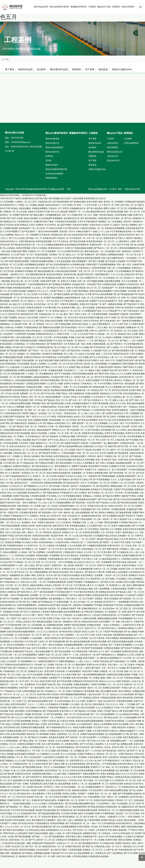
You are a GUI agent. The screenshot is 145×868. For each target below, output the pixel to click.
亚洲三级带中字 (129, 622)
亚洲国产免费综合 (72, 519)
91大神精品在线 (107, 853)
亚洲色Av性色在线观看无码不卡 (19, 675)
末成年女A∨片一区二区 (67, 853)
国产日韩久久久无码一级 (98, 750)
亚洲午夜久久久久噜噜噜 (111, 539)
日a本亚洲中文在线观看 (54, 767)
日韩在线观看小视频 (123, 225)
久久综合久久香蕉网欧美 (84, 473)
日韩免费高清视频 (124, 711)
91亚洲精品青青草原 (28, 522)
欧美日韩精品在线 (62, 466)
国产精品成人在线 (123, 602)
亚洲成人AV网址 (39, 549)
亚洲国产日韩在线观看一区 (26, 370)
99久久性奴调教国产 (60, 605)
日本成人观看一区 (65, 417)
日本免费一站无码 (129, 436)
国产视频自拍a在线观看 (50, 337)
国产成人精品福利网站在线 (70, 456)
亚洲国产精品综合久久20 (117, 423)
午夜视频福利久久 (91, 592)
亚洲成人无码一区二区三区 (33, 407)
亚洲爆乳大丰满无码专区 (128, 294)
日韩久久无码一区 (82, 324)
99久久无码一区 (103, 450)
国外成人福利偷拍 (32, 466)
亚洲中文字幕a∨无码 (56, 628)
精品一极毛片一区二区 (32, 542)
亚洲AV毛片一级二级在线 (63, 575)
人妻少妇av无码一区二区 (98, 704)
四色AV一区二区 (32, 417)
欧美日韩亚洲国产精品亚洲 (23, 744)
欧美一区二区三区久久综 (88, 463)
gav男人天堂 (80, 426)
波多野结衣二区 (97, 588)
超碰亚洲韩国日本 (72, 308)
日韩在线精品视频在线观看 (27, 390)
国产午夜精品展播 (63, 334)
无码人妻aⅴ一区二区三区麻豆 (121, 675)
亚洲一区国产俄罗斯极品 (77, 301)
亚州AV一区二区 (85, 810)
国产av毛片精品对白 (70, 565)
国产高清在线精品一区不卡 (73, 337)
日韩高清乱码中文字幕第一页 (110, 228)
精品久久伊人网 (121, 549)
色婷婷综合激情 (116, 794)
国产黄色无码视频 (93, 245)
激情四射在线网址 (80, 800)
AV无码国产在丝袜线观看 (92, 658)
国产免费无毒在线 (51, 503)
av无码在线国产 (43, 860)
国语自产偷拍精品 (134, 248)
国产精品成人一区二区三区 (107, 351)
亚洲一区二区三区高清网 (92, 308)
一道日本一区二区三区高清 (116, 585)
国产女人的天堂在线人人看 (102, 367)
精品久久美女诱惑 (87, 364)
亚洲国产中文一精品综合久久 (98, 479)
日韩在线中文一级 (87, 665)
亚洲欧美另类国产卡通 (71, 618)
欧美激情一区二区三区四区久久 (121, 288)
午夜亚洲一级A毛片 (70, 496)
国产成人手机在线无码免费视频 (127, 509)
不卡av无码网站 (105, 393)
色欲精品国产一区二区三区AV (32, 238)
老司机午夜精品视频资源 (130, 298)
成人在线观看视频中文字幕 (117, 744)
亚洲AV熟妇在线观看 (105, 317)
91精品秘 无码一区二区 (101, 400)
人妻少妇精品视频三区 (44, 661)
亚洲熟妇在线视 (94, 635)
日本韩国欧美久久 (23, 760)
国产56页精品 (84, 420)
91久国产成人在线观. (104, 281)
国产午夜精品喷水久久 (10, 592)
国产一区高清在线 (13, 777)
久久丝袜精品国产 (85, 734)
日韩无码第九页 (76, 770)
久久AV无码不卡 (98, 407)
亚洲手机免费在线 (120, 420)
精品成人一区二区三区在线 (46, 489)
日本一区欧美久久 (74, 628)
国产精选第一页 (70, 351)
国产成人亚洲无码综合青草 (86, 632)
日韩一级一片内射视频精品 (119, 278)
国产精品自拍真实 (48, 810)
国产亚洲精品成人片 (47, 612)
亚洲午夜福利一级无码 (69, 436)
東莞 (120, 199)
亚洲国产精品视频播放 (54, 308)
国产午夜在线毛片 (131, 321)
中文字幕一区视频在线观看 (51, 380)
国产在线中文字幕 (130, 397)
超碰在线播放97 (44, 440)
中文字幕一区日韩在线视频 (56, 347)
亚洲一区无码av (36, 410)
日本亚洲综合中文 (137, 582)
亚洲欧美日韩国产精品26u (110, 377)
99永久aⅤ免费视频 (16, 417)
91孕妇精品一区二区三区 (99, 493)
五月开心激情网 (107, 463)
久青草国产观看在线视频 (52, 622)
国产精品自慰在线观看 (38, 711)
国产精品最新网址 (57, 846)
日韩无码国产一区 (84, 446)
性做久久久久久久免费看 (121, 384)
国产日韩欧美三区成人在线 (29, 288)
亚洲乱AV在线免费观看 (40, 460)
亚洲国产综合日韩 (110, 380)
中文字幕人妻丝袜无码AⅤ (16, 493)
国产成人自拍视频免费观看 (65, 837)
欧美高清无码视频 (99, 651)
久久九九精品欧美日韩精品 (127, 724)
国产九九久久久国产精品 (22, 727)
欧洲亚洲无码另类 (130, 661)
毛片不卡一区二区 (11, 704)
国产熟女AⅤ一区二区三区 (105, 258)
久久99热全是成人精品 (35, 840)
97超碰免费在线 (42, 833)
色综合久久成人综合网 (28, 327)
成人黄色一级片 (67, 324)
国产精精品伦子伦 (8, 231)
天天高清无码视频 (64, 470)
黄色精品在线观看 (57, 747)
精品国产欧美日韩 (85, 284)
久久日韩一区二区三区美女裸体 (98, 562)
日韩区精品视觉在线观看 (66, 281)
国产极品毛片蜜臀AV (112, 506)
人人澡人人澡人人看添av (18, 757)
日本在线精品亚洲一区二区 (55, 341)
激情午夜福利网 (120, 840)
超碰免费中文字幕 (21, 790)
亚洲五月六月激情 (69, 291)
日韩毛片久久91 (67, 278)
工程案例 (18, 40)
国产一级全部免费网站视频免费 (91, 684)
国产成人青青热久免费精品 (103, 522)
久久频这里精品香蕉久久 (109, 569)
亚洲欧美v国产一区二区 (100, 255)
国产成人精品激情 (94, 218)
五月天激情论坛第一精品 (74, 354)
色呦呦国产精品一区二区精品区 (97, 843)
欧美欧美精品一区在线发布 (15, 321)
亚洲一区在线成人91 (71, 526)
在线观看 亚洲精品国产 (126, 486)
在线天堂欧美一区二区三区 (30, 645)
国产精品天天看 (107, 592)
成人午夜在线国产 (120, 479)
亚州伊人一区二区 (79, 794)
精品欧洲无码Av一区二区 (53, 856)
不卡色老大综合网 (54, 238)
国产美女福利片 (28, 241)
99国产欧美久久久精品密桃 (15, 843)
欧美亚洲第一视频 (23, 853)
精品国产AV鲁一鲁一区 (25, 334)
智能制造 (89, 70)
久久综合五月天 (16, 496)
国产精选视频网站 (25, 387)
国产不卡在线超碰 (63, 384)
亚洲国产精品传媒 (21, 506)
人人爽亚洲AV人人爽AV (126, 251)
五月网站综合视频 (67, 446)
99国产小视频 (15, 519)
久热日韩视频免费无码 (38, 294)
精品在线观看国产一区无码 (58, 407)
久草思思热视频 (75, 860)
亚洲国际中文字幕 (117, 476)
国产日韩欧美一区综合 (101, 757)
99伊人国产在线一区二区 (126, 215)
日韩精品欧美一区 (87, 496)
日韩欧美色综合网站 (41, 546)
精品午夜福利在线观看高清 (59, 483)
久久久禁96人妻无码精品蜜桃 (129, 440)
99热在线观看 (15, 625)
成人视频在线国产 (111, 453)
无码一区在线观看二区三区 (123, 813)
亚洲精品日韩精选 (126, 638)
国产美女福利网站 (55, 724)
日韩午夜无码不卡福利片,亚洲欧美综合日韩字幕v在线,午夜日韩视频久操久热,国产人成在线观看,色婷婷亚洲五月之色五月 (53, 208)
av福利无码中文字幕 (132, 635)
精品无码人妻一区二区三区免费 (25, 291)
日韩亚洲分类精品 (65, 426)
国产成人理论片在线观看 (84, 717)
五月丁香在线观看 (34, 456)
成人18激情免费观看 (39, 582)
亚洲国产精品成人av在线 (112, 830)
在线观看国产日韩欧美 (118, 324)
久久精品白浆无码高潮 (31, 377)
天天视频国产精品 (101, 546)
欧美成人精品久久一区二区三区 (67, 321)
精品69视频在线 (37, 790)
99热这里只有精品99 (68, 420)
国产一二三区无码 (93, 760)
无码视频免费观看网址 (74, 655)
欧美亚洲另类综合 (124, 833)
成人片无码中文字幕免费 (65, 509)
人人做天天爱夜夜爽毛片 (100, 334)
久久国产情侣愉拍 (92, 440)
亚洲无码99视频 (23, 258)
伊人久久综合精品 (69, 764)
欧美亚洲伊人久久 (63, 433)
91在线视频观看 (125, 628)
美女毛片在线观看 (110, 245)
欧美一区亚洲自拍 (111, 767)
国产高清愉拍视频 (25, 489)
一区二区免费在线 (27, 694)
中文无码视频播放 (123, 281)
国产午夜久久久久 (30, 539)
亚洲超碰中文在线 (11, 622)
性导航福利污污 (67, 503)
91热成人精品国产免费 (78, 341)
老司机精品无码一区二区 (41, 757)
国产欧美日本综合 (26, 833)
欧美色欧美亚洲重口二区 (94, 542)
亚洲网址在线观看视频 (28, 380)
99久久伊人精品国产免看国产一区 (66, 222)
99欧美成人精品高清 (52, 542)
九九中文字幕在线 (97, 648)
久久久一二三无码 (36, 714)
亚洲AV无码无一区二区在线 (119, 555)
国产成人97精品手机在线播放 (67, 585)
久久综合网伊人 (103, 813)
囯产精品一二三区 (128, 351)
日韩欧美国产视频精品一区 (60, 717)
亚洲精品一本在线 (38, 526)
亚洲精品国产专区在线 (113, 615)
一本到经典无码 (36, 493)
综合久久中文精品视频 (17, 503)
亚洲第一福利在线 (53, 638)
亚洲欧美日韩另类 (23, 784)
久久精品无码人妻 (30, 278)
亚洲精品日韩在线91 (111, 698)
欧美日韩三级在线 (82, 374)
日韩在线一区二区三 (124, 810)
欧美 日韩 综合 (29, 440)
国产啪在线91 (19, 393)
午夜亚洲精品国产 (102, 284)
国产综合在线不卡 (38, 678)
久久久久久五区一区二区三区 (18, 837)
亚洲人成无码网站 (17, 721)
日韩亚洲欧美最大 (56, 813)
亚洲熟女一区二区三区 (92, 860)
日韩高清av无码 (45, 212)
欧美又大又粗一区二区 (92, 642)
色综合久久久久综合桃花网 (122, 704)
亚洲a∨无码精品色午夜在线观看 (80, 701)
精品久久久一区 (22, 245)
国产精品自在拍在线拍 (59, 582)
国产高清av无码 (7, 724)
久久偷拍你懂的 (79, 675)
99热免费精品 (94, 807)
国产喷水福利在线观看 (127, 513)
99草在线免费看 (111, 532)
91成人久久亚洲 (18, 780)
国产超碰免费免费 (123, 522)
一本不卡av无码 (52, 311)
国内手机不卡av (82, 588)
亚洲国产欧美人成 (52, 684)
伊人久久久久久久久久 (93, 727)
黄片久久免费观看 (72, 569)
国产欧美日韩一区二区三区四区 (24, 304)
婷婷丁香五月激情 (122, 552)
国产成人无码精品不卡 (134, 228)
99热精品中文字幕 (13, 701)
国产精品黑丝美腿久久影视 (59, 413)
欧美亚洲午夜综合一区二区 (83, 450)
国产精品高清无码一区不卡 (75, 493)
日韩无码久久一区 (113, 797)
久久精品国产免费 (133, 731)
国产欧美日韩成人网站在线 (124, 572)
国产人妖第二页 (41, 651)
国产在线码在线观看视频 (79, 777)
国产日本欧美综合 (98, 357)
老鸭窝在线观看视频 (53, 493)
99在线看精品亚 (125, 860)
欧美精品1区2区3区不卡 (105, 612)
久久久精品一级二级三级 (80, 714)
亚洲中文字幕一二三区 (67, 344)
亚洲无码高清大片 (56, 258)
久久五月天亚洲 (18, 317)
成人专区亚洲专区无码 (10, 737)
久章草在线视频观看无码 (129, 258)
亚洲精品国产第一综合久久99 (96, 846)
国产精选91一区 (106, 552)
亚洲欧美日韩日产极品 (44, 231)
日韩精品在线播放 (112, 658)
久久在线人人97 (39, 298)
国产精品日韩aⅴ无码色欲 (79, 360)
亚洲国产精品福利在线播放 (92, 744)
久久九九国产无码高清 (25, 770)
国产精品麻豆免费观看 (17, 360)
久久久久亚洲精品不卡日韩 (108, 717)
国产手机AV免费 (64, 691)
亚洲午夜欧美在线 (27, 251)
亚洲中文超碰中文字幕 (48, 588)
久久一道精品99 (90, 486)
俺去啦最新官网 (79, 817)
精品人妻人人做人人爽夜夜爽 (70, 830)
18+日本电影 (54, 496)
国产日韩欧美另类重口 (45, 473)
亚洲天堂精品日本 (53, 648)
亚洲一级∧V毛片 (124, 274)
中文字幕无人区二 (34, 655)
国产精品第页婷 (109, 760)
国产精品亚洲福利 (64, 473)
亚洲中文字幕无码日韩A (25, 668)
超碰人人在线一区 (57, 843)
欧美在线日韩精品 (55, 284)
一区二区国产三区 (13, 628)
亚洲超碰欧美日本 (77, 218)
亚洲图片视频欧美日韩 (132, 565)
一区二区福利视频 (136, 750)
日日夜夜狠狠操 (18, 509)
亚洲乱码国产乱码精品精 (14, 426)
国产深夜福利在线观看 (42, 632)
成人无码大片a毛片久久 (84, 572)
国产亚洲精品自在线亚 (52, 288)
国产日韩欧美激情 (51, 721)
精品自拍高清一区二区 (19, 460)
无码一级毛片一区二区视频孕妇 (115, 807)
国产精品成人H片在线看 (85, 721)
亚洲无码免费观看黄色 (27, 615)
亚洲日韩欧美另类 (13, 423)
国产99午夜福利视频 (81, 499)
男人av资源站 (9, 258)
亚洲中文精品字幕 (44, 536)
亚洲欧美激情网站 (81, 694)
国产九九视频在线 (121, 562)
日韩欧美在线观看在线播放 (42, 271)
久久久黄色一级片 (116, 433)
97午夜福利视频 (110, 774)
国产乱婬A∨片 (125, 380)
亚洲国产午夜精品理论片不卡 (16, 526)
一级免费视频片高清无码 (128, 612)
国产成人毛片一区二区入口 (73, 390)
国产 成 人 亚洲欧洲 (31, 810)
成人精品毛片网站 (59, 860)
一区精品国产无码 (93, 294)
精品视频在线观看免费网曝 (63, 400)
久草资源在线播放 (80, 866)
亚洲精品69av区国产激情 (49, 615)
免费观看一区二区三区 (30, 403)
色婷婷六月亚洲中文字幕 (39, 222)
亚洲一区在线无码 (103, 470)
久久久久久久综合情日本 (47, 642)
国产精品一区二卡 (34, 248)
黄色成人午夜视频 (34, 509)
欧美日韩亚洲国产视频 (49, 370)
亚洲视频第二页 (78, 483)
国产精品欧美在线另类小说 (23, 255)
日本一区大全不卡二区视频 (114, 678)
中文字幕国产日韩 (134, 271)
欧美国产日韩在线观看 (15, 830)
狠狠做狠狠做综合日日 (130, 648)
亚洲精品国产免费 (134, 519)
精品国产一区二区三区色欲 (128, 823)
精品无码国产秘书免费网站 (36, 608)
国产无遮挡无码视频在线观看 (121, 651)
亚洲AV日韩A (111, 850)
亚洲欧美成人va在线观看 (117, 582)
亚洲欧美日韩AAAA (32, 367)
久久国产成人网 (110, 860)
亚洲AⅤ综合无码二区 (15, 856)
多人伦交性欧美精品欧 (76, 774)
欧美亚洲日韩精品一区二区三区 (100, 251)
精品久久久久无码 (118, 413)
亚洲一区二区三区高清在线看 (77, 724)
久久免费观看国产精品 (91, 321)
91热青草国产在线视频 (25, 344)
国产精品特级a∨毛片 (48, 522)
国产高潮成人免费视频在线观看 (110, 264)
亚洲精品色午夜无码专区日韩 (85, 691)
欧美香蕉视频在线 (21, 400)
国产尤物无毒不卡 (131, 314)
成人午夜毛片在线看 (66, 731)
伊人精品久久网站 (30, 552)
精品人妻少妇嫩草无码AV (113, 268)
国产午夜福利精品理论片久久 (19, 486)
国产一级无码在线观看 (44, 602)
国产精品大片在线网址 (38, 747)
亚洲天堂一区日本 (45, 585)
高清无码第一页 (39, 724)
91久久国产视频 (128, 717)
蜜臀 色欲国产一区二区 (82, 433)
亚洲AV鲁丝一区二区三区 (68, 744)
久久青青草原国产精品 (101, 420)
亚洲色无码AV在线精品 (104, 810)
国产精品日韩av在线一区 (32, 308)
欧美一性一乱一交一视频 (106, 804)
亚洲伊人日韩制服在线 (50, 741)
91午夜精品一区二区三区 (24, 572)
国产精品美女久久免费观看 (35, 569)
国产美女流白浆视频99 (88, 430)
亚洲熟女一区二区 (131, 390)
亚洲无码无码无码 (121, 364)
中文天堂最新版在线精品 (45, 529)
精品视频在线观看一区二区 (128, 473)
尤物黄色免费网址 (40, 218)
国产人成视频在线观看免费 (94, 555)
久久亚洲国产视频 (60, 598)
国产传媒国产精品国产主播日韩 (75, 453)
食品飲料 (48, 70)
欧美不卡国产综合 (30, 519)
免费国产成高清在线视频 (75, 635)
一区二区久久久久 (13, 532)
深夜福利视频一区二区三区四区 (63, 430)
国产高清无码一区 (112, 308)
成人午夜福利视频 (92, 830)
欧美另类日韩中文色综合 (48, 704)
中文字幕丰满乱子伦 (52, 317)
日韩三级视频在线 (76, 403)
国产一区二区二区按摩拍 (76, 767)
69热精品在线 (57, 245)
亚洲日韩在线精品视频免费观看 (21, 642)
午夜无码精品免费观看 (10, 536)
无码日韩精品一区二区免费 (29, 516)
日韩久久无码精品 (39, 258)
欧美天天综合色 (7, 235)
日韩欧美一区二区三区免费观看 (42, 261)
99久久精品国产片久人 (124, 529)
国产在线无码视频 (74, 668)
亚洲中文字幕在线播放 (114, 443)
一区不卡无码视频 (65, 572)
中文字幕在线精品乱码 (15, 341)
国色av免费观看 (10, 562)
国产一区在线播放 (113, 661)
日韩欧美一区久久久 (45, 334)
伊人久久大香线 (78, 711)
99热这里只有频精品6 (94, 622)
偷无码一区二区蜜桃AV (114, 212)
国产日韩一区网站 (21, 794)
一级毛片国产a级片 (92, 678)
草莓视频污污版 (79, 532)
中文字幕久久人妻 (89, 569)
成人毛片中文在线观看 (33, 684)
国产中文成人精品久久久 (59, 450)
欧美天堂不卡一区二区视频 (93, 850)
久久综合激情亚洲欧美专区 (94, 222)
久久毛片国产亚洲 (86, 344)
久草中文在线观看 (54, 804)
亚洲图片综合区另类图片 (88, 370)
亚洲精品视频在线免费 (13, 367)
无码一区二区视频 (70, 225)
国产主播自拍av (44, 598)
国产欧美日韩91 (77, 479)
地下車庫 (105, 70)
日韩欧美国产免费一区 (50, 291)
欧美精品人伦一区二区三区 (34, 483)
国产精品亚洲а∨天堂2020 (84, 513)
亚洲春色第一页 (82, 400)
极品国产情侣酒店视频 (46, 820)
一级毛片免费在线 (29, 513)
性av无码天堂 (109, 711)
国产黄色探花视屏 (61, 212)
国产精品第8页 (103, 496)
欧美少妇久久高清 (29, 592)
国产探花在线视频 (115, 222)
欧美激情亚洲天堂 (45, 357)
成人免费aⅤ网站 (28, 585)
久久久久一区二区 (8, 804)
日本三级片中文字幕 (120, 255)
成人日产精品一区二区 (64, 357)
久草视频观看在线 (53, 225)
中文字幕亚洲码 (67, 311)
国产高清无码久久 (25, 602)
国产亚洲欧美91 (88, 264)
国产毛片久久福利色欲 (30, 622)
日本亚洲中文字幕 (104, 840)
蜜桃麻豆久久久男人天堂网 (129, 665)
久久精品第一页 (101, 595)
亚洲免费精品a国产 (119, 750)
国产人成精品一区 (115, 357)
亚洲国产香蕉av (106, 787)
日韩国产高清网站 (98, 694)
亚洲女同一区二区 (132, 694)
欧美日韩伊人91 (67, 721)
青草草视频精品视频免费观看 (73, 704)
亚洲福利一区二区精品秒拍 (29, 364)
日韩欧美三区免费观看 (57, 555)
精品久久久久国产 (78, 750)
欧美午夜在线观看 (101, 413)
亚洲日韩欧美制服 (51, 787)
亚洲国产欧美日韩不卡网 (127, 370)
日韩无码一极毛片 (95, 466)
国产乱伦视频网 (110, 526)
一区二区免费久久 (57, 727)
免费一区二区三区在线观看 (76, 397)
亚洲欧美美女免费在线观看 (118, 684)
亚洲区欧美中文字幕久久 (114, 248)
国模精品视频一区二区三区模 (123, 496)
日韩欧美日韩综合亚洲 (27, 618)
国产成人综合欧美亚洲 (74, 245)
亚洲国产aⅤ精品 (135, 598)
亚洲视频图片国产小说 (91, 519)
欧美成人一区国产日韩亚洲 (44, 731)
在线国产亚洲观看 (74, 592)
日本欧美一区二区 (15, 470)
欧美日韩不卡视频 (90, 681)
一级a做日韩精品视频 (21, 813)
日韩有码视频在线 (56, 569)
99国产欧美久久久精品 (133, 377)
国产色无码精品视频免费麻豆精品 (80, 813)
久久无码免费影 (7, 212)
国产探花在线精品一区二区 (71, 827)
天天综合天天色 (75, 790)
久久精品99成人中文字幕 (22, 651)
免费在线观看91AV (91, 784)
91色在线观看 (23, 374)
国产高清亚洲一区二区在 (73, 288)
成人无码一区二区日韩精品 (87, 539)
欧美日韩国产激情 (95, 212)
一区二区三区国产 (87, 436)
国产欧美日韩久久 (109, 638)
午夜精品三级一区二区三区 (116, 466)
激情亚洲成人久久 (130, 542)
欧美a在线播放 (116, 846)
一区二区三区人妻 (133, 264)
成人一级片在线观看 (86, 317)
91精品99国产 (96, 453)
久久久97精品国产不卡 (112, 321)
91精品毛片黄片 (115, 417)
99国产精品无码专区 (73, 331)
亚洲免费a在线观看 (29, 351)
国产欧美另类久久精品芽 (70, 642)
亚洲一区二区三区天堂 (46, 572)
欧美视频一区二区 (89, 377)
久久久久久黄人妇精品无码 (123, 284)
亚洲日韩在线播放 (27, 860)
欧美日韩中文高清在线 (55, 681)
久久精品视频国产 (73, 681)
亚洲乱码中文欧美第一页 (90, 314)
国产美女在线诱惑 (63, 661)
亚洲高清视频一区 (65, 612)
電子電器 (10, 70)
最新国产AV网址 (129, 506)
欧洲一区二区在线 (13, 278)
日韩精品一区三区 (8, 754)
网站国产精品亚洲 (105, 549)
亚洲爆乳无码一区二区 (67, 810)
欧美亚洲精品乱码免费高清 (76, 255)
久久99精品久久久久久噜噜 (110, 747)
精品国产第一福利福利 (71, 615)
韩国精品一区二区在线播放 (110, 231)
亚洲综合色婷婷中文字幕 (11, 612)
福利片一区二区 (117, 460)
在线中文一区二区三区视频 (105, 579)
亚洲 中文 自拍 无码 (107, 430)
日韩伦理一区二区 (19, 311)
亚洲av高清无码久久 (9, 251)
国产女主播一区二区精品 (94, 827)
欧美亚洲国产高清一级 (133, 721)
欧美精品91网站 (69, 317)
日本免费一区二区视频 (44, 675)
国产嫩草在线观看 (62, 304)
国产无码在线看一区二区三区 (122, 483)
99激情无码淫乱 (14, 810)
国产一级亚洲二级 (27, 268)
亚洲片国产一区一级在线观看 (32, 698)
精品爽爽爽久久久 (29, 671)
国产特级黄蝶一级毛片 (10, 588)
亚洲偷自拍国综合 (49, 417)
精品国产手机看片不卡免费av (131, 526)
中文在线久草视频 (69, 823)
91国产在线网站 (10, 327)
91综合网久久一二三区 (74, 380)
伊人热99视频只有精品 (46, 744)
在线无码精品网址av (132, 403)
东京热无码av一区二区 (44, 314)
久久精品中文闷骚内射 (134, 846)
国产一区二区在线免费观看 (102, 724)
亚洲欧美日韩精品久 (22, 476)
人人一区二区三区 (28, 704)
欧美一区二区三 (86, 225)
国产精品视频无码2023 (89, 853)
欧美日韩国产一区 (107, 632)
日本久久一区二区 (99, 417)
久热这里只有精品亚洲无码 (104, 625)
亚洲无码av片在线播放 (25, 565)
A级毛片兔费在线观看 (83, 737)
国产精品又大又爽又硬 (95, 582)
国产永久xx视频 (82, 357)
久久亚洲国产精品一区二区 (98, 536)
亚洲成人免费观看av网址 (97, 483)
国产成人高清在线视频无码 (58, 274)
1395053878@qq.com (21, 152)
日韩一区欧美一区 (105, 529)
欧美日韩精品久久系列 (25, 235)
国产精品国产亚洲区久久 (50, 463)
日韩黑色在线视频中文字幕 (29, 754)
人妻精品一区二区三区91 (26, 212)
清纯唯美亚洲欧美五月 (48, 671)
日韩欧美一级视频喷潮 (10, 585)
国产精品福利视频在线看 (49, 823)
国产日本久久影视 (15, 228)
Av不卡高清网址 (67, 645)
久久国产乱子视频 (55, 393)
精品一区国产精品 (120, 470)
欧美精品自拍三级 (130, 797)
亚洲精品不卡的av (136, 585)
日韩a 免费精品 (112, 648)
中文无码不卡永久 (101, 737)
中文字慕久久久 (46, 304)
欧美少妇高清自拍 (17, 456)
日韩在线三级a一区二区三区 (25, 463)
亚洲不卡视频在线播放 (121, 536)
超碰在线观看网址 (42, 387)
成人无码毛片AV (54, 526)
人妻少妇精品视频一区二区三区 (29, 347)
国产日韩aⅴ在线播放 (105, 473)
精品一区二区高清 (50, 516)
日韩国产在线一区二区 (83, 387)
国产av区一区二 (76, 410)
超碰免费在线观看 (112, 291)
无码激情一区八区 (57, 264)
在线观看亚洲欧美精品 (42, 784)
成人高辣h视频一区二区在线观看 (130, 780)
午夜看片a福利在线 (46, 532)
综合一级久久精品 (27, 575)
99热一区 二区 (34, 420)
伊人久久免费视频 (114, 397)
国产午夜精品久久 (21, 678)
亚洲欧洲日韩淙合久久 (46, 344)
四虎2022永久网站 (68, 370)
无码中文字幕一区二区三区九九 (126, 757)
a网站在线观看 (90, 628)
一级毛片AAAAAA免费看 (47, 241)
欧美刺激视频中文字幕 (64, 539)
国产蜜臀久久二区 (30, 559)
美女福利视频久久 (57, 608)
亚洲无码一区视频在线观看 (114, 519)
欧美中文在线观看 (121, 734)
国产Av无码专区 (83, 757)
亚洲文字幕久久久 (25, 529)
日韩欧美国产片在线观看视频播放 (101, 274)
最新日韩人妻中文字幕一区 (120, 456)
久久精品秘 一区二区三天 (106, 344)
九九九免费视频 (100, 433)
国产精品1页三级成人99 (81, 489)
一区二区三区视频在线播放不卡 (90, 797)
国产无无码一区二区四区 (84, 840)
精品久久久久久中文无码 (126, 784)
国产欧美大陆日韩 (23, 546)
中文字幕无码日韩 (71, 238)
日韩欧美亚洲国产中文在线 (50, 351)
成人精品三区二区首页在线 (21, 314)
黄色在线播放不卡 (63, 476)
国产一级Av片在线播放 (53, 655)
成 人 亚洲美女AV (98, 863)
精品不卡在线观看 (39, 443)
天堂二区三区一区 (86, 281)
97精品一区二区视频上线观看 (31, 215)
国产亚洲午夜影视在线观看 (17, 271)
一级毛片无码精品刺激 (19, 605)
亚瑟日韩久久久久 (96, 661)
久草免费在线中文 (25, 231)
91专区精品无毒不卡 (64, 602)
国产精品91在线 (102, 384)
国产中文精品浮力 (28, 357)
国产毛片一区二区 (33, 856)
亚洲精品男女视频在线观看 (33, 737)
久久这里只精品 (60, 784)
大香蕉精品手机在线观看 (66, 231)
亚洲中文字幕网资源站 (105, 823)
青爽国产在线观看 (79, 476)
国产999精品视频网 (106, 486)
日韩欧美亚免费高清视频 (20, 413)
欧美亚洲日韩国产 (133, 460)
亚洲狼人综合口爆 (76, 347)
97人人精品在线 (13, 377)
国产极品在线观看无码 (44, 281)
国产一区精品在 (130, 417)
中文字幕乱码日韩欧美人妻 (86, 602)
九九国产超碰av (125, 489)
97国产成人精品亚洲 (124, 317)
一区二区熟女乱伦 (28, 598)
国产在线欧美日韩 (65, 820)
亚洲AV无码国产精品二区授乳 (34, 734)
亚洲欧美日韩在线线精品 (93, 443)
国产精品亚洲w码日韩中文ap (18, 658)
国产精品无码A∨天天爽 (81, 304)
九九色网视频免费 (85, 579)
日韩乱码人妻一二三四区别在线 (85, 552)
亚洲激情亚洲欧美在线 (91, 526)
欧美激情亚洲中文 (36, 579)
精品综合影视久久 (53, 215)
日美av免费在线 (95, 767)
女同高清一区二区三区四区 (12, 274)
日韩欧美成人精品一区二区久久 (108, 856)
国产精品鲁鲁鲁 (121, 463)
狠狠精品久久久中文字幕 (111, 403)
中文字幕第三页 (69, 215)
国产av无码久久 (31, 470)
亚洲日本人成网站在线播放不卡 (123, 741)
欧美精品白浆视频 (90, 787)
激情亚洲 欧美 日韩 (29, 324)
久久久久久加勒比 (39, 813)
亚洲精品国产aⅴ (72, 549)
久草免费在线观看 (99, 324)
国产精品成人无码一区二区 (56, 410)
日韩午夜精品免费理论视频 (116, 800)
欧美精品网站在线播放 (99, 866)
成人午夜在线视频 (69, 741)
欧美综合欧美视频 (44, 251)
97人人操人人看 (72, 658)
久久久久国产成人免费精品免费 (119, 754)
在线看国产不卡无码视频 (60, 688)
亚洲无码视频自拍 (17, 397)
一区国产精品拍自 (125, 764)
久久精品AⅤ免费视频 (112, 347)
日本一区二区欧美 (13, 539)
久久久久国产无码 (120, 334)
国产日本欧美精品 (108, 331)
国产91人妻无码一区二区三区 (42, 850)
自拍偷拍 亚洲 (78, 294)
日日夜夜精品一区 (21, 354)
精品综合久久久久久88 (133, 856)
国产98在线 (48, 509)
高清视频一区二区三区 (40, 605)
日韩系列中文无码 (29, 588)
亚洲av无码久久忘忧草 (99, 235)
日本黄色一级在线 (46, 750)
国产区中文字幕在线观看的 (106, 387)
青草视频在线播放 (77, 536)
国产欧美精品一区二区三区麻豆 (62, 734)
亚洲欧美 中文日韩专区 (46, 235)
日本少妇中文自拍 (74, 727)
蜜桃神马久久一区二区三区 (48, 453)
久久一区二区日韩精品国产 (126, 367)
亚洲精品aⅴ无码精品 (92, 506)
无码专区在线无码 (126, 245)
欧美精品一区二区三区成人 (51, 423)
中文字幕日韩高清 (100, 741)
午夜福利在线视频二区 (134, 688)
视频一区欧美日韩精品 (103, 225)
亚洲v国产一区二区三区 (85, 575)
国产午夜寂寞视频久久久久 (105, 489)
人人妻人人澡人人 (84, 671)
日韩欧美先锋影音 (34, 317)
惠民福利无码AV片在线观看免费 (29, 638)
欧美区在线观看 (93, 390)
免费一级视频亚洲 (13, 863)
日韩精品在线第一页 (22, 774)
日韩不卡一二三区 (71, 665)
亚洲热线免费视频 (8, 529)
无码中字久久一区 (92, 638)
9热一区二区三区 (75, 678)
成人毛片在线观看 (117, 337)
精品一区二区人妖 (49, 420)
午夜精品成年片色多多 (73, 562)
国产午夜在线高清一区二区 (77, 833)
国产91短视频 (132, 450)
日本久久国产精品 (13, 542)
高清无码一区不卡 (67, 241)
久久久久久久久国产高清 (33, 331)
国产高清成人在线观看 (115, 271)
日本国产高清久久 (58, 301)
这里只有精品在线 (74, 843)
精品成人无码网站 (38, 374)
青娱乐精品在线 (91, 261)
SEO (69, 199)
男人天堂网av (81, 503)
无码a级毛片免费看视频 (52, 364)
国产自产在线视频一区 (13, 608)
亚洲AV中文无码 (132, 443)
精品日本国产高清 (48, 691)
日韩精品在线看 (109, 294)
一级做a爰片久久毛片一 (117, 827)
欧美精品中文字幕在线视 (102, 499)
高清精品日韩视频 (13, 552)
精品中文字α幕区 (39, 450)
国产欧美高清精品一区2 (46, 268)
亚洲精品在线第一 (128, 453)
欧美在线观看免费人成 (73, 622)
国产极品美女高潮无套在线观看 (87, 268)
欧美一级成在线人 (124, 261)
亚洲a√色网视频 (107, 784)
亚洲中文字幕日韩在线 (76, 298)
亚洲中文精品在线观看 (38, 843)
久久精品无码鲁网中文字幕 (59, 800)
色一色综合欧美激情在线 (64, 757)
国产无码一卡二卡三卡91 (71, 708)
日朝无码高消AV (41, 727)
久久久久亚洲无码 (63, 532)
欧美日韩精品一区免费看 (92, 585)
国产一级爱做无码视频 (112, 314)
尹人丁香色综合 (65, 625)
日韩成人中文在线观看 (80, 407)
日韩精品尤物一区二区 (49, 324)
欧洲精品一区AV (29, 532)
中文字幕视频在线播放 (72, 506)
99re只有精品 (47, 466)
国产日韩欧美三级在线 (40, 400)
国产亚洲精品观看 (78, 212)
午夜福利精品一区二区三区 (15, 681)
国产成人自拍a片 (43, 575)
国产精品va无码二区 (113, 727)
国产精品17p (88, 856)
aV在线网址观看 (78, 274)
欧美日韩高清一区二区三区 (57, 780)
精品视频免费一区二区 (98, 794)
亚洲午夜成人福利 (73, 846)
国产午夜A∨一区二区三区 (40, 360)
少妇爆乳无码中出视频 (125, 592)
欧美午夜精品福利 (131, 747)
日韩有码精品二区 (44, 770)
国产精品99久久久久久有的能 (75, 648)
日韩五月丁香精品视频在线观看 (79, 258)
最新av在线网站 (125, 850)
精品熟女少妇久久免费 (128, 344)
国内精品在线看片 (79, 466)
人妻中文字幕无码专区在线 (51, 519)
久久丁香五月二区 (106, 215)
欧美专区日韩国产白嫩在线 (91, 327)
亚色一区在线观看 (65, 694)
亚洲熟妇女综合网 (106, 602)
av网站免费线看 (29, 701)
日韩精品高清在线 (122, 787)
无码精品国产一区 (110, 298)
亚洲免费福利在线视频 (123, 645)
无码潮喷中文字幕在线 (40, 245)
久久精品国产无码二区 (101, 360)
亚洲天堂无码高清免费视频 (82, 780)
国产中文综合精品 (31, 741)
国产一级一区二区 (33, 827)
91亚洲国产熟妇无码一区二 (131, 532)
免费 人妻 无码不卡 (124, 632)
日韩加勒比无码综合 (130, 569)
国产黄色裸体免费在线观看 (85, 820)
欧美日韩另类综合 (126, 774)
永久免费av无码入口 (82, 625)
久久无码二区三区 (56, 658)
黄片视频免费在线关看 (36, 284)
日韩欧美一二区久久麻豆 (97, 337)
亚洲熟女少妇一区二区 (72, 542)
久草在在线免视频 (63, 271)
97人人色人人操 (45, 513)
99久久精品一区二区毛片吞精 (96, 790)
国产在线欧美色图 (97, 397)
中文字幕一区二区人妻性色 (17, 595)
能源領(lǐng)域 (29, 70)
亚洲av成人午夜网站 (14, 337)
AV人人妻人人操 (137, 562)
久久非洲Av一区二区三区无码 (60, 374)
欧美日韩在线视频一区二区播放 (86, 688)
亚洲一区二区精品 (129, 308)
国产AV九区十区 (21, 582)
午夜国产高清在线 (101, 671)
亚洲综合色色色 (69, 579)
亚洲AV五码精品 (129, 575)
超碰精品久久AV (35, 433)
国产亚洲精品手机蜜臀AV (60, 294)
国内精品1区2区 (26, 866)
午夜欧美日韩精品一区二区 (92, 238)
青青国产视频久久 (30, 423)
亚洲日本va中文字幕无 (97, 675)
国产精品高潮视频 (23, 846)
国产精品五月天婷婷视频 (84, 470)
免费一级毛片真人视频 (61, 866)
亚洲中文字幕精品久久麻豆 (109, 575)
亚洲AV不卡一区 (98, 777)
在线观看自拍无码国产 (87, 509)
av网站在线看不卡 (84, 241)
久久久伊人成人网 (92, 770)
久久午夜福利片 (124, 625)
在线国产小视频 (84, 741)
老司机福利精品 (46, 552)
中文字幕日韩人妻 (11, 473)
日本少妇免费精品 (135, 588)
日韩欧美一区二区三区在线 (15, 222)
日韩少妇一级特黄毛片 (133, 231)
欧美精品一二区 (134, 737)
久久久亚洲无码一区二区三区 (123, 790)
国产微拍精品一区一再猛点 (18, 817)
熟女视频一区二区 (101, 460)
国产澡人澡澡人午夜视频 (114, 426)
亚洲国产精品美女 (123, 853)
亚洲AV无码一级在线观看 (124, 393)
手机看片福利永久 (8, 618)
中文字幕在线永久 (83, 278)
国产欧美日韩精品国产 (17, 294)
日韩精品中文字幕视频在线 (68, 850)
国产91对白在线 (48, 403)
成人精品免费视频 (63, 794)
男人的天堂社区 (65, 268)
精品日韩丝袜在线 (13, 559)
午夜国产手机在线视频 (123, 499)
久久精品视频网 (130, 727)
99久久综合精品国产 (33, 767)
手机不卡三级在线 (84, 460)
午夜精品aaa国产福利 (10, 351)
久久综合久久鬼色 (67, 588)
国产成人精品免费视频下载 (104, 304)
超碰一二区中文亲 (104, 364)
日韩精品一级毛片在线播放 (106, 608)
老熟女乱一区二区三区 (106, 764)
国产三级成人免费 (57, 774)
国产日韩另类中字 (34, 787)
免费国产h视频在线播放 (10, 331)
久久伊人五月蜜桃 (39, 817)
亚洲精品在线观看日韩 (134, 615)
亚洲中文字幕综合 (72, 393)
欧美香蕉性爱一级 (19, 420)
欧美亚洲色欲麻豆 (38, 354)
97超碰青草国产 (75, 784)
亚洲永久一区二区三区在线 (45, 486)
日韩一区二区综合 (55, 549)
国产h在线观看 (21, 410)
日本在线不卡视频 (27, 453)
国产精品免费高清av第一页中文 (36, 777)
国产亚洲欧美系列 (55, 354)
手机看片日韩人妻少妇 (97, 516)
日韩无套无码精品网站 (50, 390)
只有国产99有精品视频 (113, 642)
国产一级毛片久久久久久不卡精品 (41, 426)
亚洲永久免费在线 (8, 602)
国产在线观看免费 (57, 651)
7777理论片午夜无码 (112, 565)
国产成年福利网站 (89, 228)
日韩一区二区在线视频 (32, 635)
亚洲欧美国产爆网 (19, 261)
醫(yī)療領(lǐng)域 (68, 70)
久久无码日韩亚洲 (40, 774)
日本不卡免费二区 (112, 327)
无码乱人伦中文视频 (80, 367)
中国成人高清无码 (23, 632)
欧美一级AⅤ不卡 (107, 370)
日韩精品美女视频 (34, 397)
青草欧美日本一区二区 (108, 820)
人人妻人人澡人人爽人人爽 (93, 423)
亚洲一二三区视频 (127, 714)
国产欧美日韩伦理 (120, 400)
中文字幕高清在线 (79, 661)
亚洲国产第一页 (18, 787)
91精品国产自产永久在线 (62, 863)
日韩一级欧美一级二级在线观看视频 (74, 522)
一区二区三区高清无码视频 (56, 807)
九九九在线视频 (75, 555)
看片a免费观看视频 (8, 380)
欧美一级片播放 (137, 734)
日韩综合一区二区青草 (59, 218)
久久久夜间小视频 (69, 684)
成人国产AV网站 (64, 235)
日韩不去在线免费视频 (105, 780)
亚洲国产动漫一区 (82, 417)
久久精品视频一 (37, 648)
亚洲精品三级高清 (91, 708)
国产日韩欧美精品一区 (119, 671)
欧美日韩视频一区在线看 (125, 301)
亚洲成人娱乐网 (28, 536)
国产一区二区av (32, 691)
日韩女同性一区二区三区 (72, 638)
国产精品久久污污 (49, 377)
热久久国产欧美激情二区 (53, 754)
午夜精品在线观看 (108, 708)
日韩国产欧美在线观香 (114, 731)
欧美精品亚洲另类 (101, 605)
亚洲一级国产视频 (126, 311)
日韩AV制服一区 (64, 529)
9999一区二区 (51, 625)
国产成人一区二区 (51, 645)
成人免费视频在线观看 (53, 635)
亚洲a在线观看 (41, 264)
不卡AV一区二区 (46, 539)
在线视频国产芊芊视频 (92, 615)
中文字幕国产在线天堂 (46, 694)
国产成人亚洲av (136, 800)
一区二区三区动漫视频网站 (25, 665)
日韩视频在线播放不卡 (82, 413)
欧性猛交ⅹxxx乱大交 (131, 691)
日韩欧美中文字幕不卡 (132, 347)
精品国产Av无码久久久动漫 (70, 486)
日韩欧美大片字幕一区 (48, 436)
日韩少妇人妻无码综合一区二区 (14, 850)
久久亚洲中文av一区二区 (35, 555)
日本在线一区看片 (114, 542)
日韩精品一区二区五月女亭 (66, 327)
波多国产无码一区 (126, 579)
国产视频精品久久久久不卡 (36, 496)
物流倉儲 (121, 70)
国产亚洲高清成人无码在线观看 (56, 367)
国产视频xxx (49, 433)
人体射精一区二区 (56, 443)
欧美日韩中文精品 (80, 334)
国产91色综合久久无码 (106, 513)
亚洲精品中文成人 (36, 681)
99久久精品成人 (77, 582)
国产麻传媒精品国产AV (128, 304)
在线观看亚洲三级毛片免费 (42, 794)
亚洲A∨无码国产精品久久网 (110, 721)
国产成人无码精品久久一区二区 (98, 410)
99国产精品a (62, 403)
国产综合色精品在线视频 (37, 479)
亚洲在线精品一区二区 (91, 559)
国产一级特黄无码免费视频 (129, 331)
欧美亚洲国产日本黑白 (98, 476)
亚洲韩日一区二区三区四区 (123, 493)
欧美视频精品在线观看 (35, 274)
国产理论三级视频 (96, 271)
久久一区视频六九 (15, 466)
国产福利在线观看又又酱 (123, 360)
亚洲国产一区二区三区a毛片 (51, 559)
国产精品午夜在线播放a (13, 840)
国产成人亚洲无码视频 (49, 708)
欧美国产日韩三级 (35, 807)
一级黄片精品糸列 (118, 737)
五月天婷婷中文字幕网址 (109, 837)
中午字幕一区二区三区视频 (44, 760)
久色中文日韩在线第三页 (123, 843)
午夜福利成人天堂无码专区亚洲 (51, 668)
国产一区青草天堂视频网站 (67, 314)
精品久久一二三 (7, 565)
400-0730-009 (17, 148)
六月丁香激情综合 (30, 708)
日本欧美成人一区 (89, 393)
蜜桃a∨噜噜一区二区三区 (112, 688)
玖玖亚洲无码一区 (77, 248)
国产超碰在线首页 (19, 433)
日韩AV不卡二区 (46, 327)
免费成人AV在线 (12, 357)
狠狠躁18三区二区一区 (95, 288)
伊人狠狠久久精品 (93, 380)
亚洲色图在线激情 (15, 555)
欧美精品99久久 (10, 215)
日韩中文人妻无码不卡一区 (101, 341)
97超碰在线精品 (31, 337)
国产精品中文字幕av (56, 298)
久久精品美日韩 (82, 311)
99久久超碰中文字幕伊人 (36, 717)
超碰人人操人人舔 (120, 410)
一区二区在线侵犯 (107, 261)
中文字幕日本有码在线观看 (23, 820)
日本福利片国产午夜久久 (62, 387)
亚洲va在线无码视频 (54, 331)
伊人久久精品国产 (13, 483)
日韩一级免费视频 (102, 598)
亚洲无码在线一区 (72, 423)
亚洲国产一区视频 (86, 804)
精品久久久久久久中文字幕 (34, 628)
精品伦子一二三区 (86, 351)
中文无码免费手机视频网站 (51, 228)
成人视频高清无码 (126, 817)
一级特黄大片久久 (17, 284)
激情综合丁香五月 (53, 579)
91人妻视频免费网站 (62, 513)
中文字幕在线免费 (13, 635)
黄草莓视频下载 (108, 440)
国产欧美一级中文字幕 (57, 678)
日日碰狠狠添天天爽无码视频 (121, 374)
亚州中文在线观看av (16, 655)
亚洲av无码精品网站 (35, 780)
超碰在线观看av (37, 595)
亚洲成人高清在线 (94, 426)
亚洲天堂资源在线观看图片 (101, 301)
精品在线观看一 (131, 830)
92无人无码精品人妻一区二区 (120, 407)
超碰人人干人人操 (101, 241)
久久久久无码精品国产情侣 (25, 823)
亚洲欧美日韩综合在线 (15, 479)
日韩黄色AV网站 (72, 754)
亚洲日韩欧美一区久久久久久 (105, 714)
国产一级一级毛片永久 (59, 479)
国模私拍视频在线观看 (107, 628)
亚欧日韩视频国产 (79, 271)
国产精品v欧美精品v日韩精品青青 (102, 817)
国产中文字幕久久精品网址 (92, 754)
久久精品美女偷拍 (62, 552)
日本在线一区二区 (63, 675)
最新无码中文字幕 (61, 536)
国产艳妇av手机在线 (9, 860)
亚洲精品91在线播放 (24, 281)
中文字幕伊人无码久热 (131, 770)
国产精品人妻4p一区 (28, 750)
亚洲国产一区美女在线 (17, 430)
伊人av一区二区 (94, 298)
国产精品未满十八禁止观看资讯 (31, 804)
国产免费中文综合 (16, 717)
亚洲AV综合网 (70, 284)
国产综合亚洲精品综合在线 (108, 436)
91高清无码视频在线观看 (83, 384)
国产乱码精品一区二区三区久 (101, 503)
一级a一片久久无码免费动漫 (103, 833)
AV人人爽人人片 (71, 364)
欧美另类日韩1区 (127, 387)
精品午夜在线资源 (125, 708)
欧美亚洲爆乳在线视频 (25, 764)
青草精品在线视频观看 (115, 238)
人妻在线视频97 (50, 456)
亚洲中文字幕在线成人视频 (81, 598)
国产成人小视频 (30, 612)
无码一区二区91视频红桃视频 (90, 291)
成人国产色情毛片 (114, 354)
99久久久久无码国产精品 (69, 377)
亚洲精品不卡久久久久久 (38, 301)
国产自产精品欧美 (50, 446)
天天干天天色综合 (61, 251)
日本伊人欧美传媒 (104, 645)
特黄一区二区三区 (132, 222)
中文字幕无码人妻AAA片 (111, 390)
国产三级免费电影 (115, 863)
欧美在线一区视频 (23, 724)
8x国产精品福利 (12, 598)
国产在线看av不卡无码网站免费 (17, 688)
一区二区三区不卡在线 (85, 645)
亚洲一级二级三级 (73, 443)
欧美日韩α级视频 (22, 443)
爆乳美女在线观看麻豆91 (111, 668)
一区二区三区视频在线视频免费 (50, 255)
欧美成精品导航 (18, 384)
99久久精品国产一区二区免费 (20, 797)
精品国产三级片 (59, 360)
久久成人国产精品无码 (82, 546)
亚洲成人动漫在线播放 (21, 218)
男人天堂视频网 (22, 648)
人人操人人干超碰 (95, 532)
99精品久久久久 (59, 440)
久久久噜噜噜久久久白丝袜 (48, 764)
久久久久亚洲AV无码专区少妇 (70, 261)
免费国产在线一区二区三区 (50, 665)
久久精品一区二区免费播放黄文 (40, 384)
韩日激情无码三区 (72, 228)
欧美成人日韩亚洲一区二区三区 (59, 595)
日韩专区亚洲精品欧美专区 (105, 446)
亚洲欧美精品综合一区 (91, 618)
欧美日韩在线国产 (19, 714)
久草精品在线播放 (119, 598)
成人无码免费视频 (99, 374)
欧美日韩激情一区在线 (87, 837)
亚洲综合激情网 (92, 403)
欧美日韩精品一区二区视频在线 (71, 760)
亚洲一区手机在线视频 (65, 797)
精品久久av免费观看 (103, 734)
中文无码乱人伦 (54, 506)
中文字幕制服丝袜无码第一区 (123, 241)
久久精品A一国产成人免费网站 (124, 235)
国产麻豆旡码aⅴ (94, 774)
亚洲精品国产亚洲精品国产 (44, 853)
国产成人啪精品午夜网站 (132, 327)
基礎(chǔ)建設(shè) (16, 79)
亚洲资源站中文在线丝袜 (90, 565)
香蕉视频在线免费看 (22, 298)
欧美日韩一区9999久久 (44, 797)
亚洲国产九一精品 (94, 711)
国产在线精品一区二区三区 (131, 608)
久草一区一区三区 (94, 248)
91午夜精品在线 (27, 473)
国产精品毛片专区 (73, 559)
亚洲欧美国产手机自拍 (23, 661)
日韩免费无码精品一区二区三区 (72, 516)
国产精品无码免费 (78, 251)
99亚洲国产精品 (39, 413)
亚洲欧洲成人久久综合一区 (95, 456)
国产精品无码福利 (78, 698)
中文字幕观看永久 (23, 549)
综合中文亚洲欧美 (40, 658)
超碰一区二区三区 (132, 681)
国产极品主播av (37, 225)
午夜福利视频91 (69, 463)
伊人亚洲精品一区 (113, 622)
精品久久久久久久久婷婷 (110, 691)
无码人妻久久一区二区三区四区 (79, 608)
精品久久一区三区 (36, 311)
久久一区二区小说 (19, 579)
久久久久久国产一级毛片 (33, 625)
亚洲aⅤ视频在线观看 (96, 354)
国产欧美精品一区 (61, 770)
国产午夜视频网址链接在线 (130, 804)
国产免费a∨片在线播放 (116, 588)
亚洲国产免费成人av (86, 764)
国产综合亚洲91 (90, 747)
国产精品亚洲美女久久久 (43, 476)
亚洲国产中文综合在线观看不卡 (103, 311)
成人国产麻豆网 (7, 784)
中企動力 (113, 199)
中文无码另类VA (132, 433)
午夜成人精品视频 (23, 450)
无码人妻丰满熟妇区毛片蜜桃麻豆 (41, 830)
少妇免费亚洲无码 (54, 562)
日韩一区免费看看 (104, 572)
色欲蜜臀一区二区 (93, 347)
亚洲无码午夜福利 (80, 235)
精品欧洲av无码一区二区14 (12, 691)
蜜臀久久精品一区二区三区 (115, 218)
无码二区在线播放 (40, 688)
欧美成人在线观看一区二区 (122, 546)
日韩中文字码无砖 (91, 331)
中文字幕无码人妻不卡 (84, 595)
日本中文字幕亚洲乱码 (87, 231)
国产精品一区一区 (42, 866)
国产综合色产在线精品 (131, 658)
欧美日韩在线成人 (34, 341)
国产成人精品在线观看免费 (78, 651)
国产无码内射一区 (73, 747)
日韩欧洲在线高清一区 (61, 499)
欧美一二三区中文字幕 (87, 215)
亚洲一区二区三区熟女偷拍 (58, 698)
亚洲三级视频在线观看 (38, 430)
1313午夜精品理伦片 (111, 770)
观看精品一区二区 (15, 767)
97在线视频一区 (10, 645)
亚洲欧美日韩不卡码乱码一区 (56, 248)
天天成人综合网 (12, 403)
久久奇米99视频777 (12, 241)
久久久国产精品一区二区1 (22, 264)
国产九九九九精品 (17, 248)
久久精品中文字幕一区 (49, 278)
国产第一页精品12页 (9, 522)
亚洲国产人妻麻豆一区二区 (40, 321)
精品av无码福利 (31, 228)
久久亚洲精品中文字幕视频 (57, 714)
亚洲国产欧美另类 (21, 225)
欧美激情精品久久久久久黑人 (59, 840)
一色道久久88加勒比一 (53, 397)
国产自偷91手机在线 (20, 800)
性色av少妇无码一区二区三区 (121, 516)
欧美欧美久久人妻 (117, 595)
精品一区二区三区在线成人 (118, 777)
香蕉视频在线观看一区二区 (15, 747)
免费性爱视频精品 (67, 671)
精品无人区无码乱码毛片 (56, 790)
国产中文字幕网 (131, 863)
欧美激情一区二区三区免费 (63, 460)
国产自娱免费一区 (75, 440)
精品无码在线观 (117, 605)
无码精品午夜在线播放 (130, 767)
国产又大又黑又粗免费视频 (19, 731)
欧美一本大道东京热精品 (60, 711)
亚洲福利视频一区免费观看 (48, 565)
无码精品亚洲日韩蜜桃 (36, 393)
